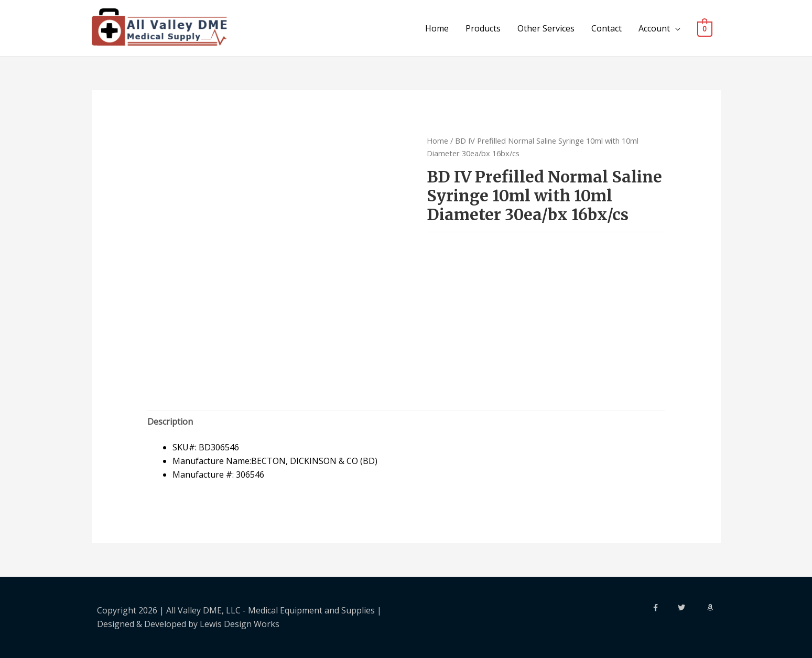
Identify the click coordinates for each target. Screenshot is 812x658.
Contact (607, 28)
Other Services (546, 28)
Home (437, 28)
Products (483, 28)
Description (170, 422)
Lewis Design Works (240, 624)
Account (654, 28)
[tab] (170, 422)
